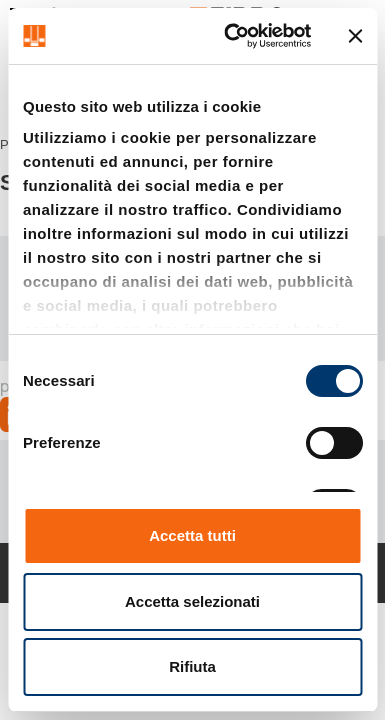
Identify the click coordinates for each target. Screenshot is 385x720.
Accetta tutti (192, 535)
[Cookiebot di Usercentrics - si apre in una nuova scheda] (232, 36)
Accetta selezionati (192, 601)
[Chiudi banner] (355, 36)
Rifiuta (192, 666)
